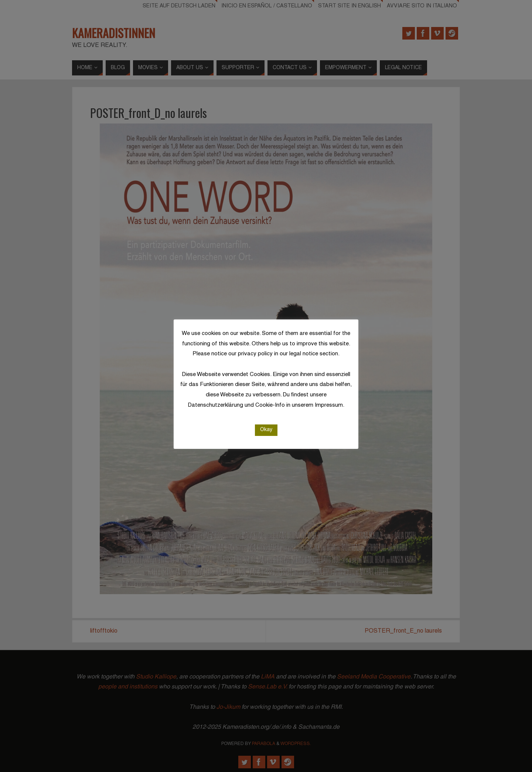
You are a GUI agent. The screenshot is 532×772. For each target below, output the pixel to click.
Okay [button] (266, 430)
